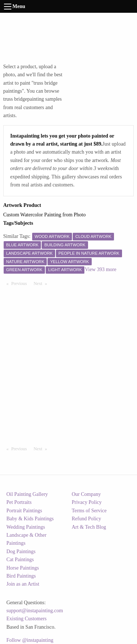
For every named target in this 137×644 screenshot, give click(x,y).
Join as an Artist (23, 584)
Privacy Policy (87, 502)
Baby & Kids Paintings (30, 519)
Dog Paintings (21, 552)
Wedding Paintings (26, 527)
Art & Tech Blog (89, 527)
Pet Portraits (19, 502)
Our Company (86, 494)
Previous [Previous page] (21, 283)
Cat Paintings (20, 560)
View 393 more (100, 269)
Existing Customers (27, 619)
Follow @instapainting (30, 640)
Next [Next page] (42, 283)
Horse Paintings (23, 568)
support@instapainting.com (35, 611)
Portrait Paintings (24, 511)
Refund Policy (86, 519)
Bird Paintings (21, 576)
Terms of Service (89, 511)
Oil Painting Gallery (27, 494)
